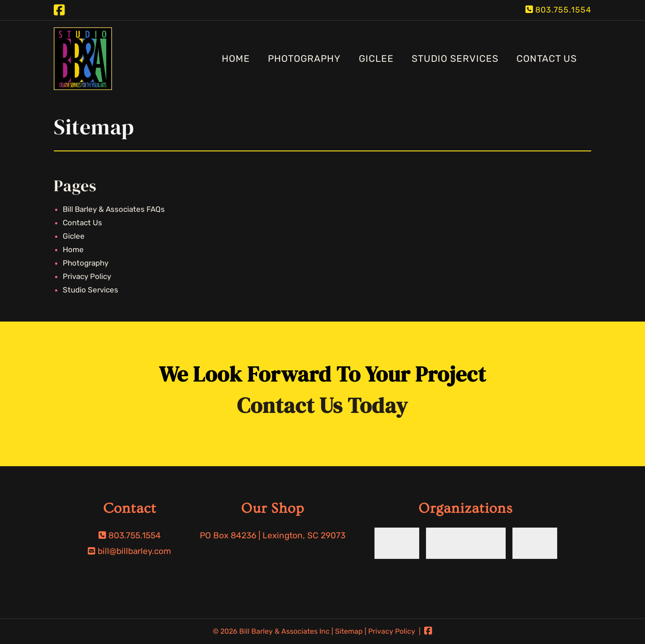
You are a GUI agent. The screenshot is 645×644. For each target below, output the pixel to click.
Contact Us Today (322, 405)
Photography (304, 58)
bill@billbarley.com (134, 551)
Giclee (376, 58)
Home (236, 58)
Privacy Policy (87, 276)
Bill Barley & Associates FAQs (114, 209)
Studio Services (455, 58)
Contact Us (547, 58)
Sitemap (349, 631)
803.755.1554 (563, 10)
